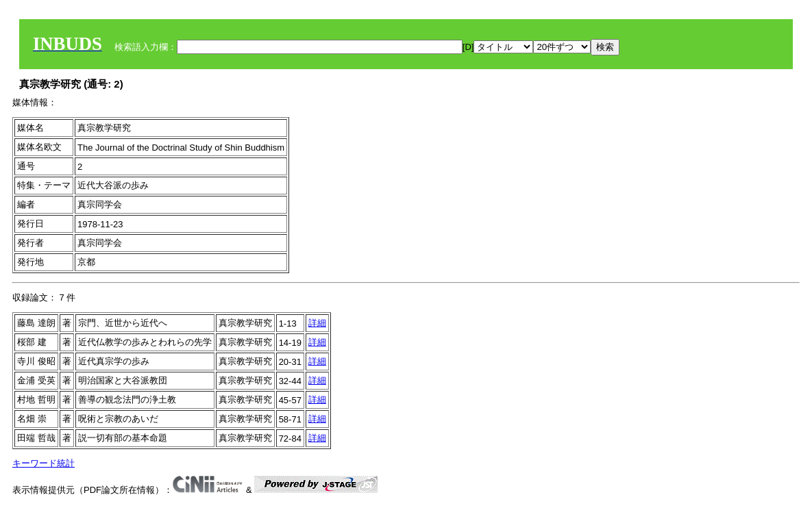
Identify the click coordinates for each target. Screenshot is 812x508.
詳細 (317, 323)
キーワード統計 (44, 463)
